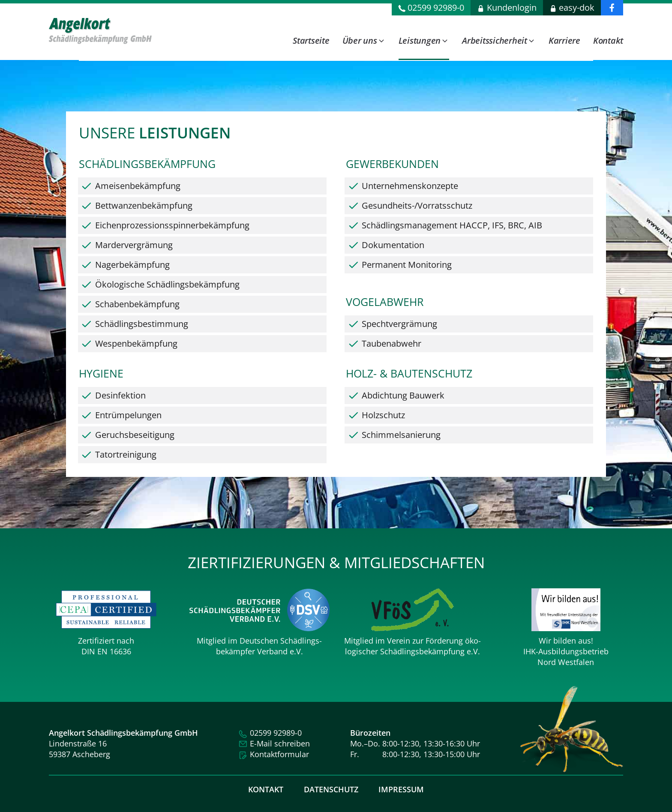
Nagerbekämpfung (132, 268)
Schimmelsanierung (401, 438)
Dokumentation (393, 248)
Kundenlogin (512, 7)
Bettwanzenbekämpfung (144, 209)
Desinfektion (120, 399)
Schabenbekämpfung (137, 307)
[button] (364, 46)
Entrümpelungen (128, 418)
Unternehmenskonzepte (410, 189)
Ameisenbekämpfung (138, 189)
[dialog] (456, 30)
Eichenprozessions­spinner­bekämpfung (172, 229)
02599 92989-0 (436, 7)
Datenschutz (331, 789)
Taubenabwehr (391, 347)
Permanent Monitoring (407, 268)
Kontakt (266, 789)
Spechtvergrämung (399, 327)
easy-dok (577, 7)
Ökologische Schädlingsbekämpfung (167, 288)
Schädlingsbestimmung (142, 327)
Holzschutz (383, 418)
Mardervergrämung (134, 248)
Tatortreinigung (126, 458)
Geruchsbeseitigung (135, 438)
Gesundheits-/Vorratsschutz (417, 209)
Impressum (401, 789)
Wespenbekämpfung (136, 347)
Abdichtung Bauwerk (403, 399)
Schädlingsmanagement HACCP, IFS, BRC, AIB (452, 229)
